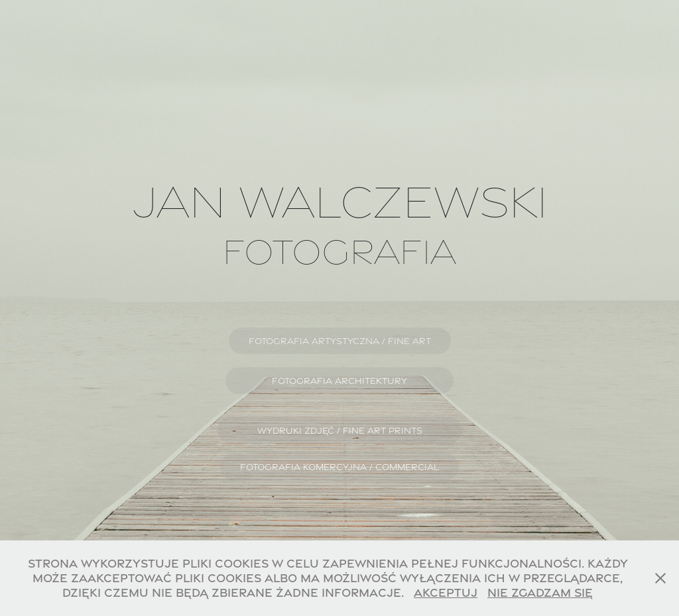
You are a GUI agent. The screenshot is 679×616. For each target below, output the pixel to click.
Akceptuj (446, 592)
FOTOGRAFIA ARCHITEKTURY (339, 381)
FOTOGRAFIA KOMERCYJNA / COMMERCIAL (339, 467)
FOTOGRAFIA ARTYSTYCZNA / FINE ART (340, 341)
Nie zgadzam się (540, 592)
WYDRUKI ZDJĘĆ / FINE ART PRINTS (340, 430)
